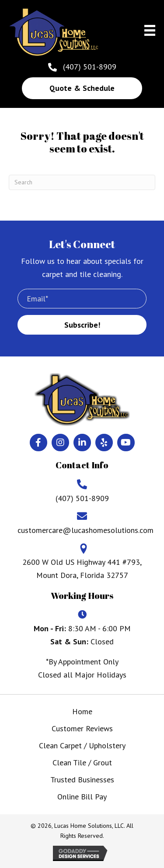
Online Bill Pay (82, 797)
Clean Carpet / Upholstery (82, 745)
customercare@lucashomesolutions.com (85, 530)
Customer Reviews (82, 728)
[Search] (82, 182)
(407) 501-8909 (90, 67)
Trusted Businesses (82, 780)
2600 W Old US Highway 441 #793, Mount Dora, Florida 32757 (82, 569)
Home (82, 711)
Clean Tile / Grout (82, 763)
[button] (82, 88)
